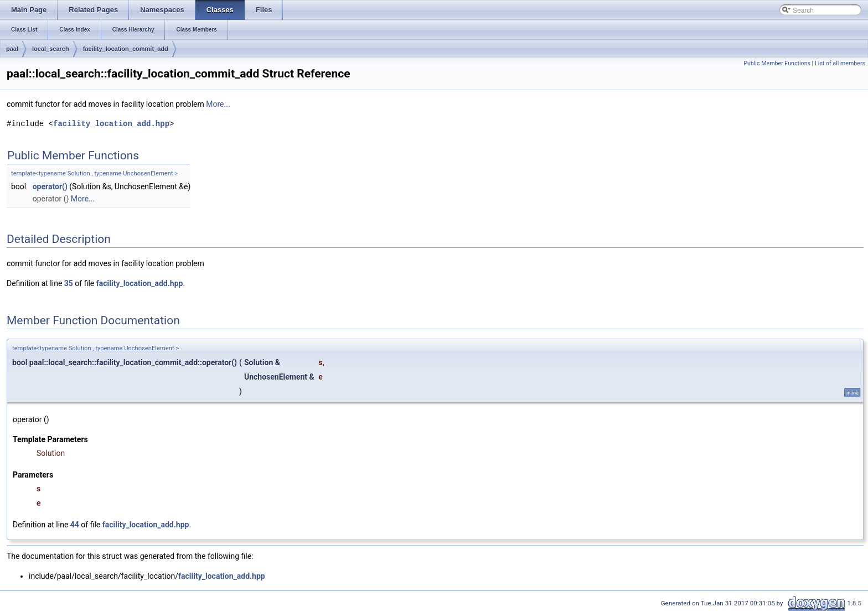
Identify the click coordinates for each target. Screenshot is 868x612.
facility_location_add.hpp (111, 124)
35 (69, 283)
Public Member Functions (777, 63)
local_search (51, 49)
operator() (50, 186)
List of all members (840, 63)
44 (75, 525)
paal (12, 49)
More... (218, 104)
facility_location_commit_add (126, 49)
